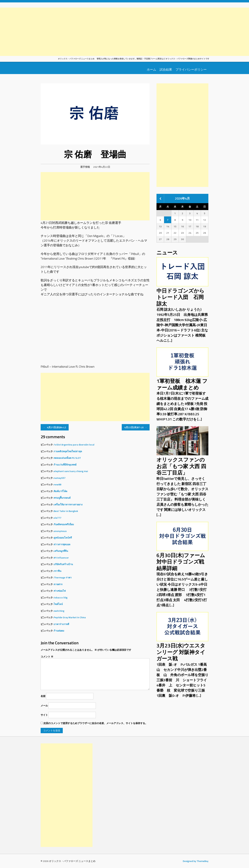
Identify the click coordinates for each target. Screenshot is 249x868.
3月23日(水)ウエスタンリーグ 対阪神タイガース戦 (181, 652)
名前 (43, 696)
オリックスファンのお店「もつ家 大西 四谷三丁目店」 (181, 466)
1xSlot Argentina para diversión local (74, 445)
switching (59, 611)
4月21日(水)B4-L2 (55, 427)
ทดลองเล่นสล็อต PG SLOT (67, 458)
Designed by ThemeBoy (196, 861)
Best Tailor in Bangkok (66, 511)
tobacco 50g (61, 597)
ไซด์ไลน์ (58, 604)
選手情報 (85, 167)
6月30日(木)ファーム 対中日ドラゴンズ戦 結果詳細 (183, 562)
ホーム (151, 69)
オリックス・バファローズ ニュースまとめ (76, 59)
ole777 (58, 518)
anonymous (60, 531)
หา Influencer (61, 558)
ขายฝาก (58, 584)
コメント (47, 656)
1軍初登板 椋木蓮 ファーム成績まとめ (182, 384)
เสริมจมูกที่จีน (61, 551)
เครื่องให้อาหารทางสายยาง (68, 504)
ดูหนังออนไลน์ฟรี (63, 538)
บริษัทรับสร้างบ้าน (63, 564)
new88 (57, 484)
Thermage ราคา (63, 577)
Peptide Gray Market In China (70, 617)
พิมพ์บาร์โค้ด (61, 491)
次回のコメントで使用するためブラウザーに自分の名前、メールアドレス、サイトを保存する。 (95, 723)
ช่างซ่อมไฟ (60, 591)
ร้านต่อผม (59, 631)
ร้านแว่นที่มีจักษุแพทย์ (65, 465)
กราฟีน (58, 571)
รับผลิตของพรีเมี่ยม (64, 524)
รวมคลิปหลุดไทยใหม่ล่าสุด (68, 451)
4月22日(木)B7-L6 (136, 427)
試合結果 (166, 69)
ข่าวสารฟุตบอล (62, 544)
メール (44, 705)
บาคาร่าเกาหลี (61, 624)
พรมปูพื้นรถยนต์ (62, 498)
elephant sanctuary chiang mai (71, 471)
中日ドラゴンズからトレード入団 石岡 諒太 (180, 297)
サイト (44, 715)
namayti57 (60, 478)
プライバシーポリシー (191, 69)
